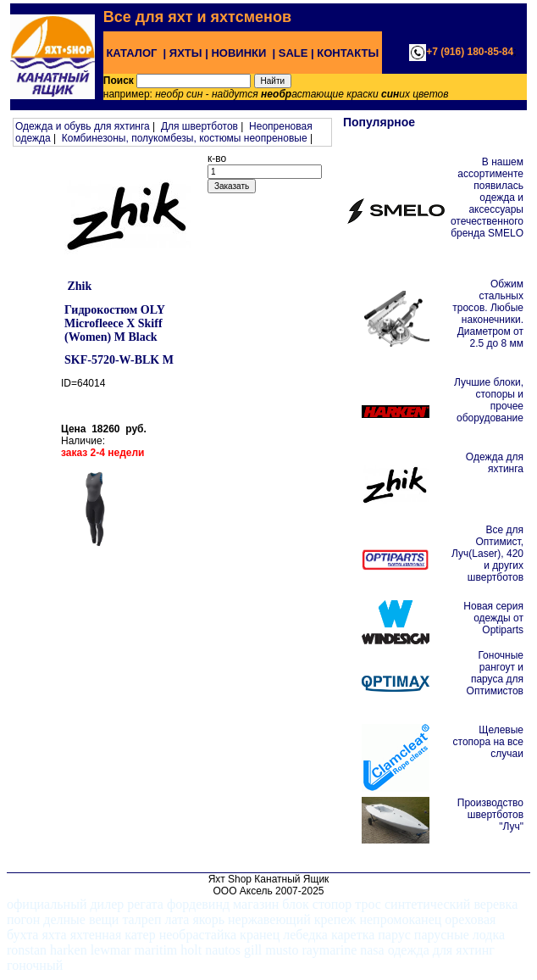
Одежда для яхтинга (495, 463)
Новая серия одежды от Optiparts (493, 618)
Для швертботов (199, 126)
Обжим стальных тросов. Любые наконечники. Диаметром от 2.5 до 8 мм (488, 314)
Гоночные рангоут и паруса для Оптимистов (495, 673)
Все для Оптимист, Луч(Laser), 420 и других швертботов (487, 554)
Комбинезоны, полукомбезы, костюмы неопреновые (185, 138)
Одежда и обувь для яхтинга (83, 126)
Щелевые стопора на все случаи (488, 742)
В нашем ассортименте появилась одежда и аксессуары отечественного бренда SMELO (487, 198)
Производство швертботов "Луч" (490, 815)
